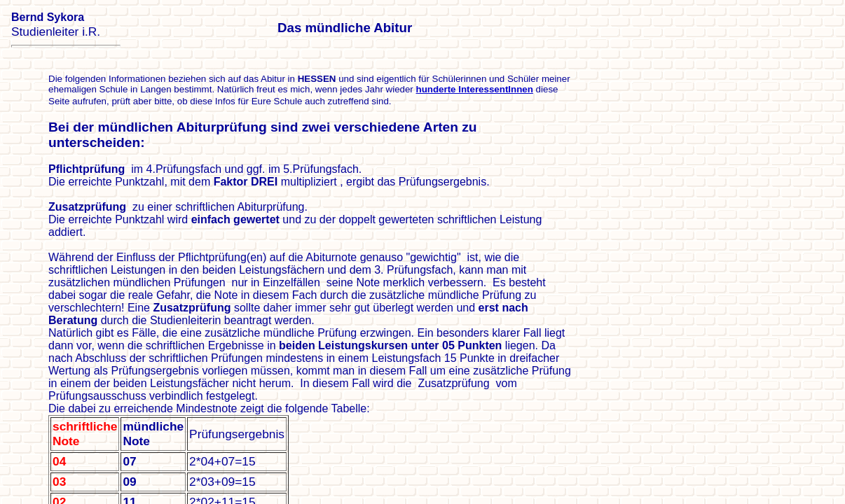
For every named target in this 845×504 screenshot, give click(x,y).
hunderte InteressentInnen (475, 89)
